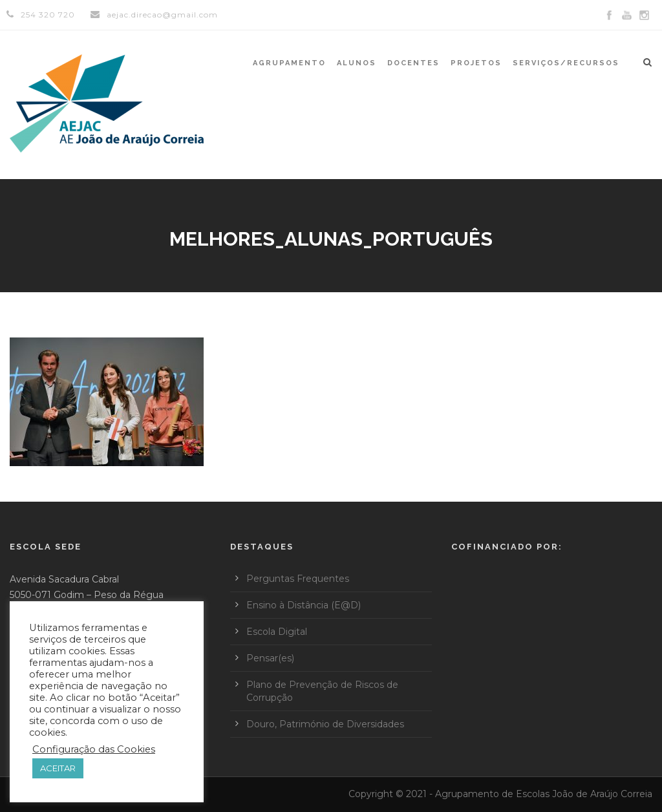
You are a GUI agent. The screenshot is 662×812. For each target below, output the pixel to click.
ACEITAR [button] (58, 768)
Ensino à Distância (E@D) (304, 605)
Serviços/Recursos (566, 63)
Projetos (476, 63)
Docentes (413, 63)
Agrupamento (289, 63)
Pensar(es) (270, 658)
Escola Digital (277, 632)
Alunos (357, 63)
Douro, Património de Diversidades (325, 724)
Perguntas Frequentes (298, 579)
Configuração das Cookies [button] (94, 749)
